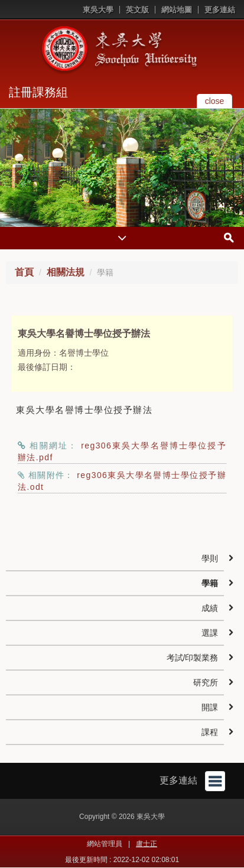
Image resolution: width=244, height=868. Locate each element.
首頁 (24, 272)
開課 (210, 707)
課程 (210, 732)
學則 (210, 558)
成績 (210, 608)
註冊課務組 (38, 92)
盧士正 (147, 844)
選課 (210, 633)
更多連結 (220, 10)
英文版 (137, 10)
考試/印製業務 (193, 658)
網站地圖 (177, 10)
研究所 (206, 682)
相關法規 (66, 272)
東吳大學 (98, 10)
